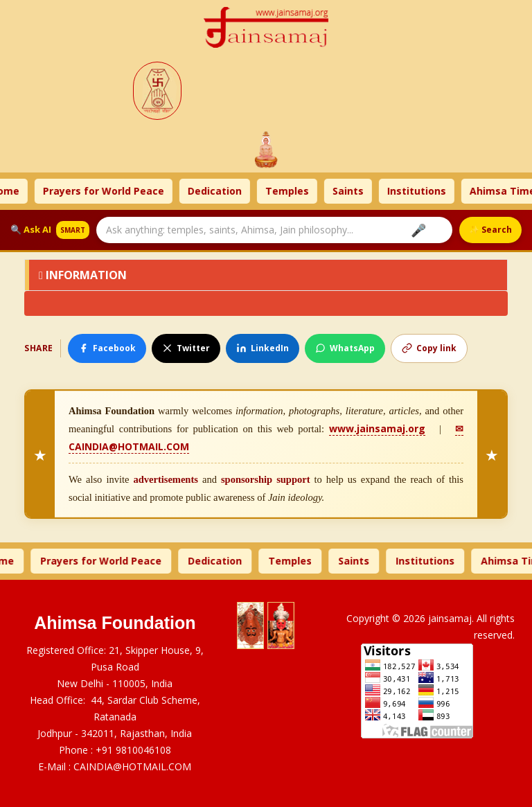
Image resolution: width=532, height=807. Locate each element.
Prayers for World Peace (109, 191)
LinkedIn (263, 348)
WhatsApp (345, 348)
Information (83, 275)
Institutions (422, 191)
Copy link (429, 348)
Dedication (220, 191)
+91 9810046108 (133, 750)
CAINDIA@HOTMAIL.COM (132, 766)
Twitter (186, 348)
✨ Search (490, 230)
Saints (354, 191)
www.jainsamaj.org (377, 428)
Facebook (107, 348)
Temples (293, 191)
